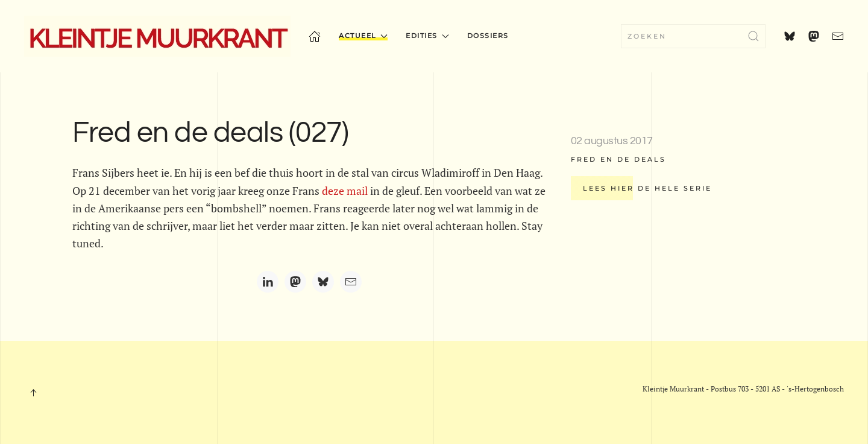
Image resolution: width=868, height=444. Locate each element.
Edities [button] (427, 36)
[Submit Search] (753, 36)
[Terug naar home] (157, 36)
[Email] (351, 282)
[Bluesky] (323, 282)
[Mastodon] (295, 282)
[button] (33, 393)
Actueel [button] (363, 36)
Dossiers (488, 36)
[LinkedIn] (268, 282)
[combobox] (693, 36)
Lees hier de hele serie (647, 188)
